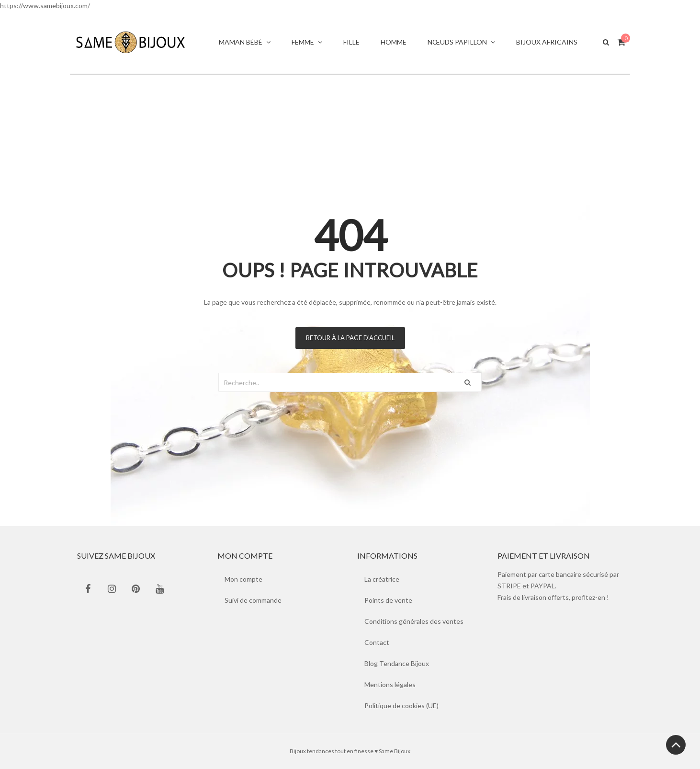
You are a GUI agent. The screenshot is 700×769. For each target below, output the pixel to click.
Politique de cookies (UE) (401, 706)
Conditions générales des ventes (414, 621)
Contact (377, 642)
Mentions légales (390, 684)
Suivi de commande (253, 600)
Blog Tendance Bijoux (397, 663)
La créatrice (382, 579)
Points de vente (388, 600)
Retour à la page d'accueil (350, 338)
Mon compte (243, 579)
